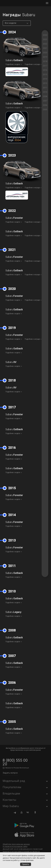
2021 (45, 48)
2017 (45, 66)
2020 (45, 53)
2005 (45, 110)
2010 (45, 92)
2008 (45, 96)
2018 (45, 61)
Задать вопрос (10, 773)
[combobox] (17, 23)
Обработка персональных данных (16, 844)
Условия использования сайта (15, 847)
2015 (45, 75)
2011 (45, 88)
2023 (45, 39)
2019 (45, 57)
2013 (45, 83)
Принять (26, 864)
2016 (45, 70)
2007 (45, 101)
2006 (45, 105)
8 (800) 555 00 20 (15, 762)
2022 (45, 44)
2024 (45, 35)
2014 (45, 79)
